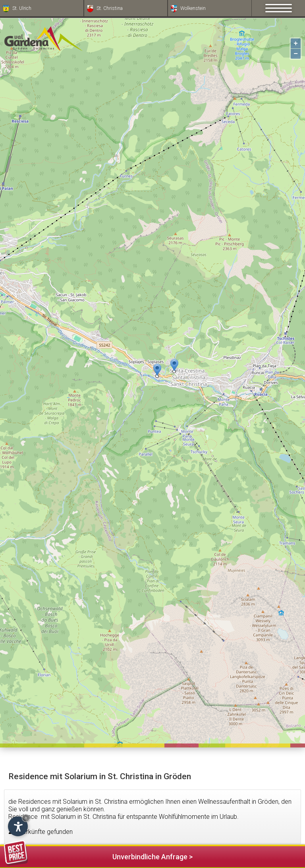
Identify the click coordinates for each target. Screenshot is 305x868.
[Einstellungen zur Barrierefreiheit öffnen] (18, 826)
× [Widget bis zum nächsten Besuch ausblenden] (26, 818)
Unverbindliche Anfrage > (98, 856)
